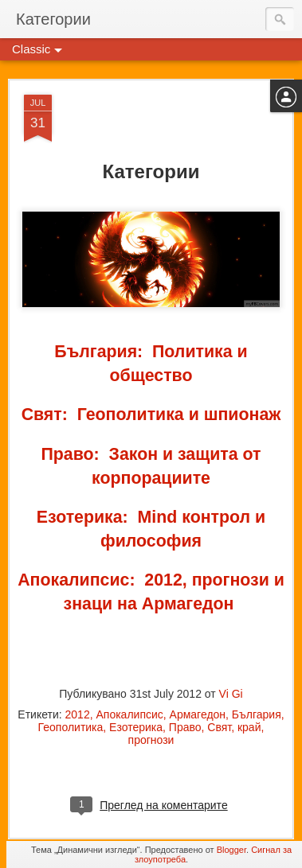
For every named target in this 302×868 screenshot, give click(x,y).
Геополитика (71, 727)
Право (185, 727)
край (249, 727)
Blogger (231, 850)
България (257, 714)
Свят (219, 727)
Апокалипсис (129, 714)
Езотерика (136, 727)
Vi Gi (231, 694)
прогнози (151, 740)
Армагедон (198, 714)
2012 (78, 714)
